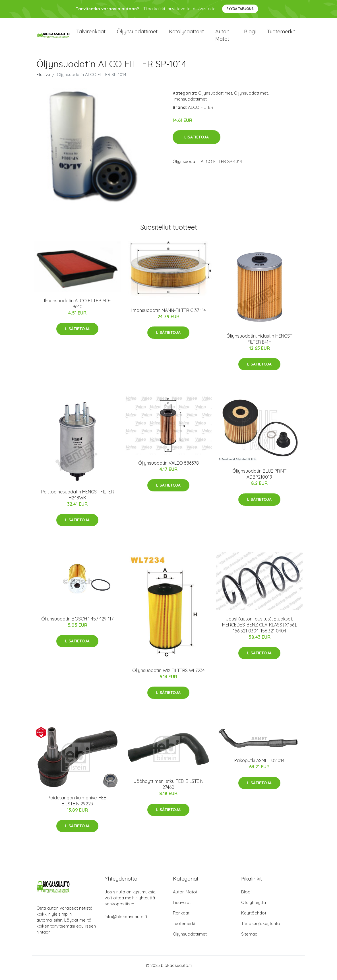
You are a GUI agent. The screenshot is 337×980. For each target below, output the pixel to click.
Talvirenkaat (91, 34)
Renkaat (181, 918)
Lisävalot (182, 907)
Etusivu (43, 79)
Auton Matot (185, 897)
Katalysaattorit (186, 34)
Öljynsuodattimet (137, 34)
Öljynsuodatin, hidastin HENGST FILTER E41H (259, 344)
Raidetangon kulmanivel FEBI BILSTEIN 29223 (77, 806)
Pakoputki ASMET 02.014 (259, 765)
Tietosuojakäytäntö (261, 928)
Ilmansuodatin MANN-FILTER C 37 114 (168, 315)
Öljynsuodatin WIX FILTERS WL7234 (168, 675)
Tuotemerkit (281, 34)
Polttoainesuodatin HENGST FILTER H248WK (77, 500)
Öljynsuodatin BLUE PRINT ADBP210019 (259, 479)
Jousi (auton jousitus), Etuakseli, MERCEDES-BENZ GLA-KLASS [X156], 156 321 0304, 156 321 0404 (260, 630)
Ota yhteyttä (254, 907)
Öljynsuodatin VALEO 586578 (168, 468)
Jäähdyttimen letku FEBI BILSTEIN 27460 (168, 789)
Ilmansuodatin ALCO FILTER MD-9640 (77, 308)
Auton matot (222, 38)
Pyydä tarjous (240, 9)
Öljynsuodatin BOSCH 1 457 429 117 (77, 624)
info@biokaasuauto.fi (126, 921)
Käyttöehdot (254, 918)
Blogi (250, 34)
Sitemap (249, 939)
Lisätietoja (197, 142)
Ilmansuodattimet (190, 104)
